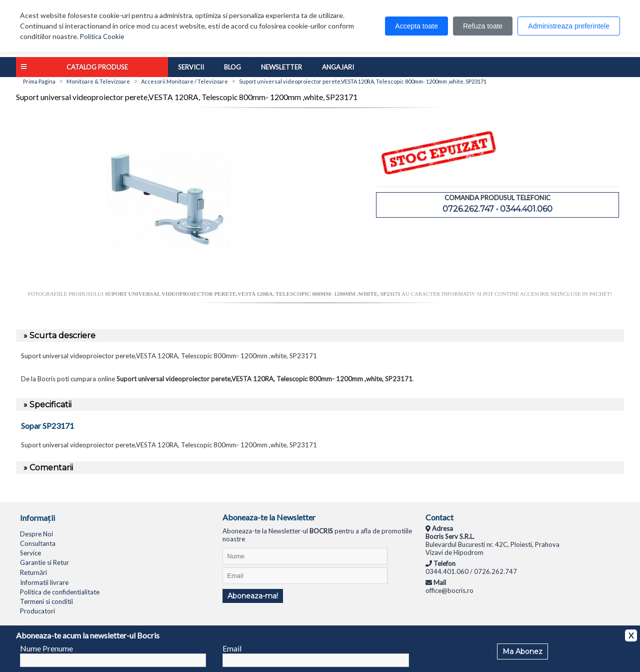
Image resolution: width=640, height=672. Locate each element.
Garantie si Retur (44, 562)
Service (30, 553)
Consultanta (38, 543)
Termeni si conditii (46, 601)
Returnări (33, 572)
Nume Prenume (46, 648)
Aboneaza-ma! (253, 596)
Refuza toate (483, 26)
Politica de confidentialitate (60, 592)
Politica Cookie (102, 37)
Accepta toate (416, 26)
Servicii (191, 67)
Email (232, 648)
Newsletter (281, 67)
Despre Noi (36, 534)
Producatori (37, 611)
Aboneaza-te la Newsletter (269, 517)
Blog (232, 67)
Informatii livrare (44, 582)
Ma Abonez (522, 651)
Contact (439, 517)
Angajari (338, 67)
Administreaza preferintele (569, 26)
